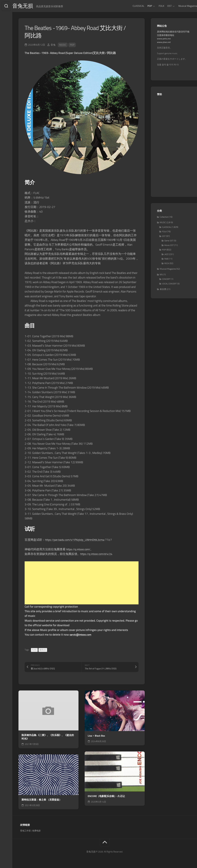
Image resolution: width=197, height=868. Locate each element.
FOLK (155, 6)
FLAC (34, 651)
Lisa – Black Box (96, 736)
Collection (164, 218)
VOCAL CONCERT (169, 284)
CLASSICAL (132, 6)
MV (161, 275)
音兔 (53, 45)
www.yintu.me (164, 39)
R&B (166, 260)
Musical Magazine (182, 6)
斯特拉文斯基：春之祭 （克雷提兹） (42, 800)
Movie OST (169, 246)
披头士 (43, 651)
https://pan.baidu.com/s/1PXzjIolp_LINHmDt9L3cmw (78, 540)
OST (163, 6)
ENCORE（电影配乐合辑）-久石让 (106, 797)
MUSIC (63, 45)
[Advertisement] (82, 583)
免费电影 (36, 831)
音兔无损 (29, 6)
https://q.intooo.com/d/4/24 (98, 555)
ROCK (167, 264)
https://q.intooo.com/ (80, 550)
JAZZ (166, 255)
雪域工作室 (25, 831)
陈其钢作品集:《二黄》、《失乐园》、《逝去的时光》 (48, 738)
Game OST (169, 241)
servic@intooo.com (82, 635)
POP (144, 6)
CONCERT (166, 280)
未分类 (163, 290)
